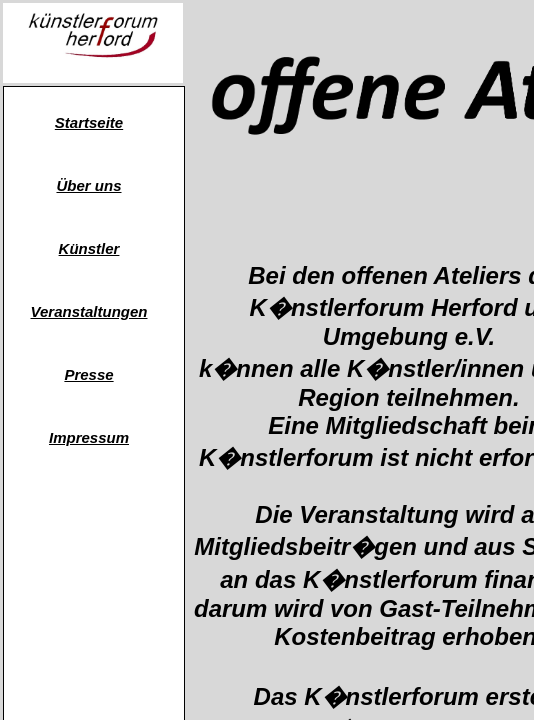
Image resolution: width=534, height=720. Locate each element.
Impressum (89, 437)
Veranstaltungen (89, 311)
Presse (88, 374)
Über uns (88, 185)
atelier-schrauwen (88, 525)
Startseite (89, 122)
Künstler (89, 248)
